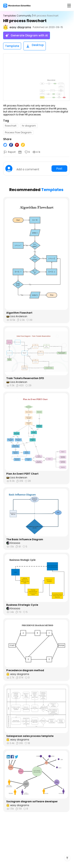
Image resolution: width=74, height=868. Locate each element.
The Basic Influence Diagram (25, 539)
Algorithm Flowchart (19, 313)
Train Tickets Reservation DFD (25, 378)
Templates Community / (18, 16)
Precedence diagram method (25, 670)
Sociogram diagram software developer (32, 802)
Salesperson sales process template (30, 736)
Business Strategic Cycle (22, 605)
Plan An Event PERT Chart (22, 474)
